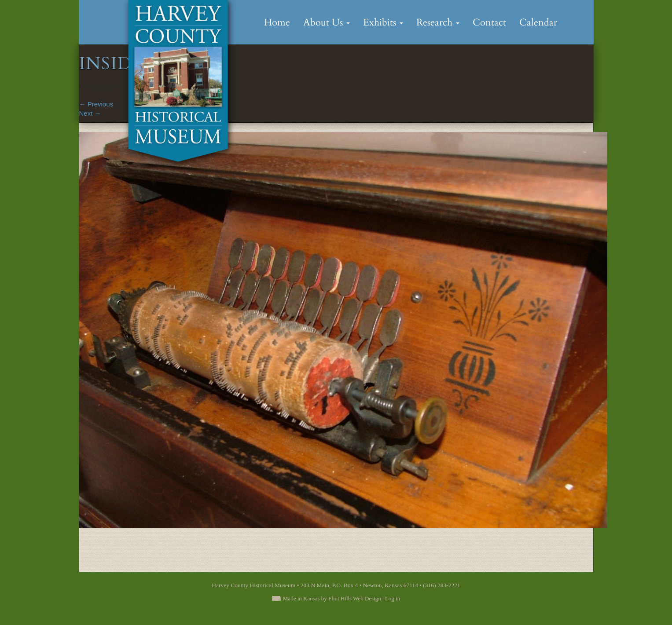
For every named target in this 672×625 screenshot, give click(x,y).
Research (438, 22)
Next (90, 113)
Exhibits (383, 22)
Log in (393, 598)
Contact (489, 22)
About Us (327, 22)
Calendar (538, 22)
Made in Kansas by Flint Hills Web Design (332, 598)
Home (277, 22)
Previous (96, 104)
